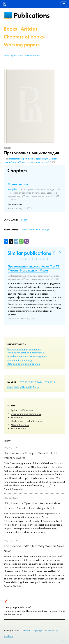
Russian (23, 220)
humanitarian (37, 353)
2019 (23, 387)
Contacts (25, 631)
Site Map (8, 636)
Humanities (17, 417)
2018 (29, 387)
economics (35, 349)
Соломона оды (18, 184)
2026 (27, 382)
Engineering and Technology (26, 414)
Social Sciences (19, 428)
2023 (46, 382)
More (36, 387)
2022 (52, 382)
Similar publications (29, 253)
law (31, 356)
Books (10, 29)
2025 (33, 382)
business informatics (18, 349)
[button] (22, 259)
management (40, 356)
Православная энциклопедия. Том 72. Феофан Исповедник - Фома (34, 268)
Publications (32, 15)
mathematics (14, 360)
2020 (16, 387)
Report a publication (13, 56)
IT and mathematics (18, 356)
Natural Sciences (20, 425)
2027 (21, 382)
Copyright (37, 631)
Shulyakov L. (14, 190)
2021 (10, 387)
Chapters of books (24, 37)
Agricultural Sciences (22, 410)
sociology (27, 360)
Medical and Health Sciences (26, 421)
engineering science (18, 353)
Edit (64, 640)
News (8, 441)
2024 (40, 382)
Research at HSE (32, 56)
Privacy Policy (51, 631)
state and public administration (24, 364)
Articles (29, 29)
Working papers (22, 45)
